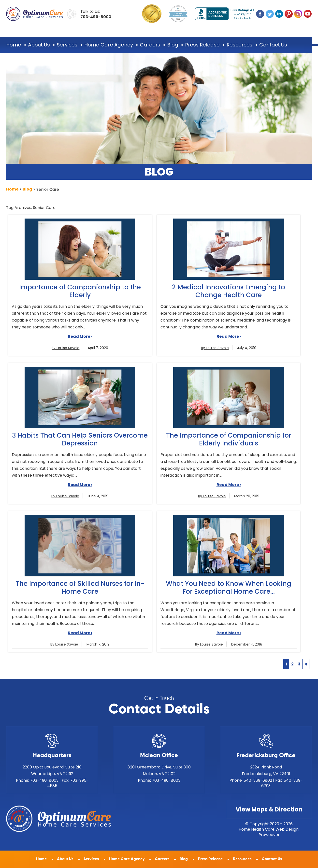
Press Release (202, 45)
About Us (39, 45)
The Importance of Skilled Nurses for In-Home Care (80, 588)
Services (67, 45)
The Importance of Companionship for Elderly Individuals (229, 439)
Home (14, 45)
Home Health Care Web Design (269, 829)
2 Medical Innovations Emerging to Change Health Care (229, 291)
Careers (150, 45)
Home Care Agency (109, 45)
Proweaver (269, 835)
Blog (173, 45)
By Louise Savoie (65, 348)
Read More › (80, 336)
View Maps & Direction (269, 809)
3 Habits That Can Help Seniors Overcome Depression (80, 439)
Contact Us (273, 45)
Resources (239, 45)
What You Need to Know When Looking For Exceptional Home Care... (229, 588)
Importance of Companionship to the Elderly (80, 291)
